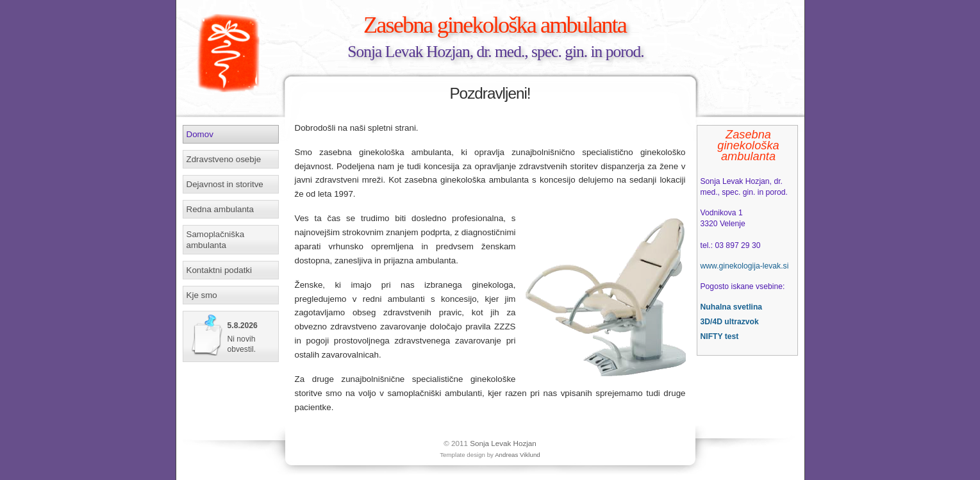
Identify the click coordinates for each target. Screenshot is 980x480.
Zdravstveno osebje (224, 159)
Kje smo (202, 295)
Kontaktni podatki (220, 270)
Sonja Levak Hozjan (503, 443)
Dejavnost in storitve (225, 184)
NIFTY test (720, 336)
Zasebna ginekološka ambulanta (495, 25)
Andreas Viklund (518, 455)
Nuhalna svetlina (732, 307)
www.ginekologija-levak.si (745, 266)
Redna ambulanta (220, 209)
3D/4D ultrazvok (730, 322)
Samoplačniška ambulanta (216, 240)
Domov (200, 134)
